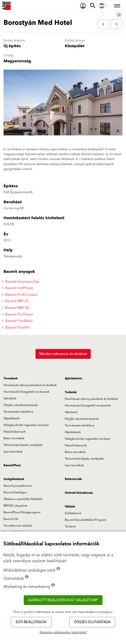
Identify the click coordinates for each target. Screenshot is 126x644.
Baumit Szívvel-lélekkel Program (86, 520)
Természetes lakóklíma (18, 412)
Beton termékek (14, 438)
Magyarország (17, 61)
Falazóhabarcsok (15, 432)
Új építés (12, 46)
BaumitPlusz (12, 465)
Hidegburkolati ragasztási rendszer (26, 425)
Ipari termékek (13, 452)
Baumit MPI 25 (16, 301)
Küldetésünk (73, 513)
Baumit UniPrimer (18, 288)
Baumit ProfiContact (21, 295)
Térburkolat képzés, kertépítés (23, 445)
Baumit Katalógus (15, 492)
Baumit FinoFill (16, 328)
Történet (70, 527)
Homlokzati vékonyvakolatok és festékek (30, 385)
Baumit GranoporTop (21, 282)
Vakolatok (10, 398)
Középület (75, 46)
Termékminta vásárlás (18, 526)
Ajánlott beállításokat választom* (63, 600)
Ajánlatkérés (74, 379)
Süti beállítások (31, 622)
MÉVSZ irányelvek (15, 506)
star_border (119, 15)
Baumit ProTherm (18, 314)
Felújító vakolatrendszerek (21, 405)
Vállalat (70, 507)
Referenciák (73, 479)
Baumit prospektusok (18, 486)
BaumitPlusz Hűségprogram (22, 512)
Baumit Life (11, 519)
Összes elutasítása (92, 622)
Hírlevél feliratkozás (79, 493)
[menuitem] (83, 6)
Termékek (11, 379)
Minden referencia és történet (63, 354)
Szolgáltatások (14, 479)
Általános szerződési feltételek (23, 499)
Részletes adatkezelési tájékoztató (63, 632)
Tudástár (71, 392)
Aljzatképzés (12, 418)
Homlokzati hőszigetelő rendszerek (27, 392)
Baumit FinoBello (18, 321)
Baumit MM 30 (16, 308)
